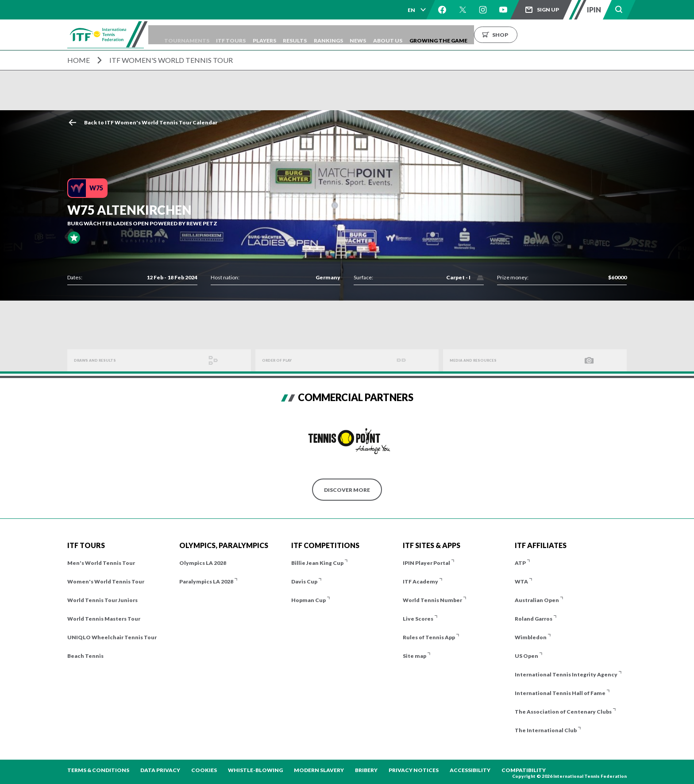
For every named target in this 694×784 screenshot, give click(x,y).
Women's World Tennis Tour (106, 581)
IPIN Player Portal (426, 563)
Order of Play (283, 361)
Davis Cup (304, 581)
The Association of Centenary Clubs (563, 712)
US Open (526, 656)
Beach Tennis (85, 656)
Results (339, 35)
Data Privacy (160, 770)
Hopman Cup (308, 600)
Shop (570, 35)
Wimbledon (531, 637)
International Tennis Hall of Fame (560, 693)
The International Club (546, 730)
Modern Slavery (319, 770)
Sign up (548, 10)
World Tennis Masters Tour (104, 619)
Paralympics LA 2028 (206, 581)
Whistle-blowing (255, 770)
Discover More (347, 490)
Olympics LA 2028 (203, 563)
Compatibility (524, 770)
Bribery (366, 770)
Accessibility (470, 770)
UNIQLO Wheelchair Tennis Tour (112, 637)
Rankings (379, 35)
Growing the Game (508, 35)
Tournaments (212, 35)
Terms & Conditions (98, 770)
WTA (521, 581)
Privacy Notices (414, 770)
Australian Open (537, 600)
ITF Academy (420, 581)
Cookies (204, 770)
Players (302, 35)
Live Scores (418, 619)
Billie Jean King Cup (317, 563)
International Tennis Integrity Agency (566, 674)
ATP (520, 563)
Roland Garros (534, 619)
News (415, 35)
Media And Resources (482, 361)
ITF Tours (262, 35)
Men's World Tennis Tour (101, 563)
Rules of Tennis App (429, 637)
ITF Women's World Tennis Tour (171, 60)
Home (79, 60)
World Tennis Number (432, 600)
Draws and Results (103, 361)
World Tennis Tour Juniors (102, 600)
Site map (414, 656)
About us (451, 35)
